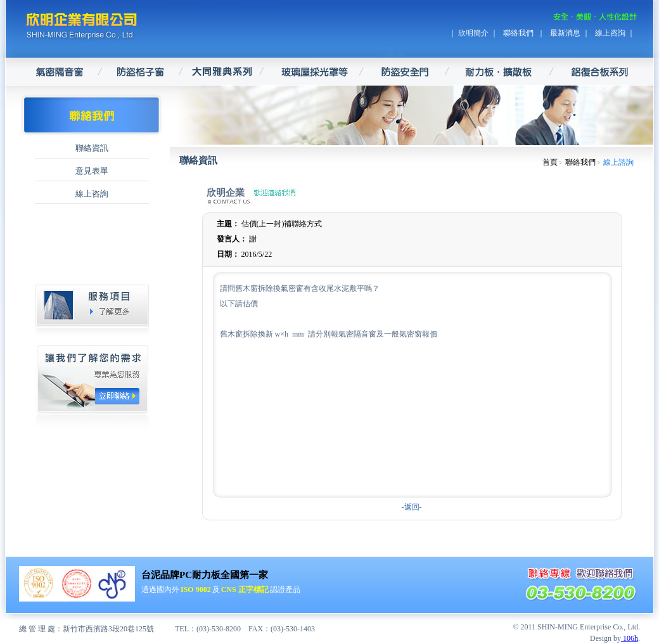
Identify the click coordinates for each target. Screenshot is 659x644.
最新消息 (565, 33)
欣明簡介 (473, 33)
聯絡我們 (519, 33)
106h (630, 638)
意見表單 (92, 171)
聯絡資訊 (92, 148)
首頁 (550, 162)
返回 (412, 507)
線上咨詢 (610, 33)
